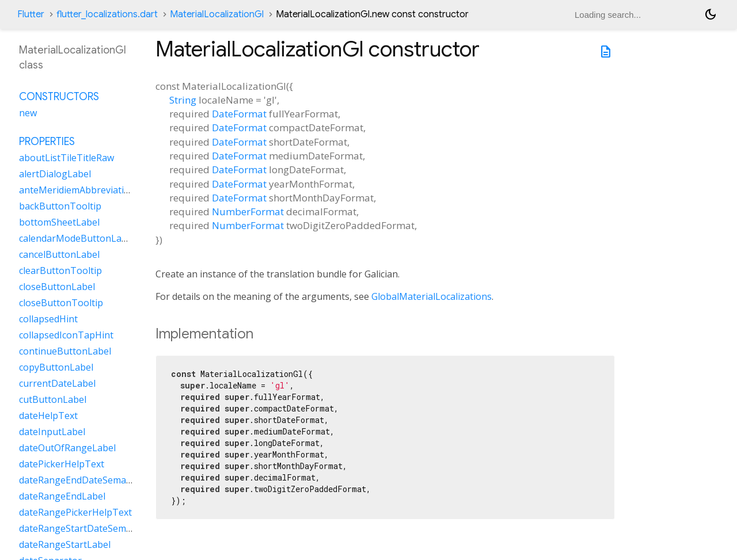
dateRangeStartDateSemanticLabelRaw (104, 528)
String (183, 100)
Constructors (59, 97)
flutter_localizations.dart (107, 14)
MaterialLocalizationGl (217, 14)
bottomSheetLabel (59, 222)
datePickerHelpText (62, 464)
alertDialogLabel (55, 174)
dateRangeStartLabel (65, 544)
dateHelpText (48, 416)
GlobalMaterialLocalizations (432, 296)
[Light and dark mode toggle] (711, 14)
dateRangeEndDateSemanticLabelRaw (101, 480)
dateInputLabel (52, 432)
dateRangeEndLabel (62, 496)
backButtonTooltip (60, 206)
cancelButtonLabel (59, 254)
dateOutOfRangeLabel (67, 448)
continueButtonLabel (65, 351)
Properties (47, 142)
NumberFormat (248, 212)
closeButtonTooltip (61, 303)
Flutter (31, 14)
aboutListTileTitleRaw (67, 158)
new (28, 113)
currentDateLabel (57, 383)
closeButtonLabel (57, 287)
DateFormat (239, 114)
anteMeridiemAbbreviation (77, 190)
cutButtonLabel (53, 399)
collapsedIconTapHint (66, 335)
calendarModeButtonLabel (77, 238)
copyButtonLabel (56, 367)
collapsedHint (48, 319)
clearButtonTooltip (60, 271)
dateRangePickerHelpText (75, 512)
